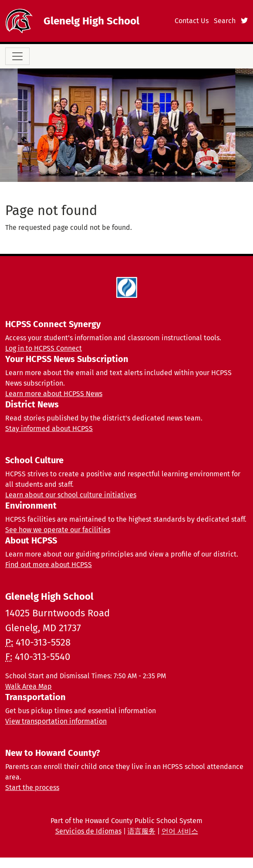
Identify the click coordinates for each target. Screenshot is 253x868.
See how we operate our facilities (58, 530)
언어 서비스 (180, 831)
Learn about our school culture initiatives (71, 495)
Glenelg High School (91, 21)
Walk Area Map (29, 686)
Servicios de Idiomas (88, 831)
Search (225, 21)
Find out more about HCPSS (49, 565)
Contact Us (192, 21)
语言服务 (142, 831)
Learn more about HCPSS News (54, 394)
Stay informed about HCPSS (49, 429)
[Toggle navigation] (17, 56)
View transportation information (56, 721)
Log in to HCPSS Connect (44, 348)
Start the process (32, 788)
